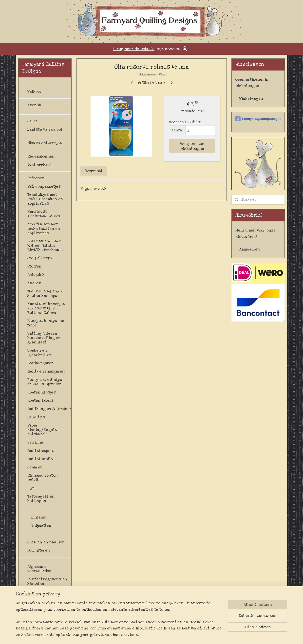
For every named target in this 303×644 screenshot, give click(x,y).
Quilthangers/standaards (49, 409)
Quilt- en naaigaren (46, 371)
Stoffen (34, 266)
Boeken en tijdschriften (40, 353)
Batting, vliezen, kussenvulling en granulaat (44, 338)
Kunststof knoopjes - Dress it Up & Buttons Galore (46, 308)
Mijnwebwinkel (208, 635)
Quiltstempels (41, 451)
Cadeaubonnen (41, 156)
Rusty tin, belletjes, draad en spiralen (46, 382)
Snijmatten (41, 525)
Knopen (34, 283)
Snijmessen (42, 534)
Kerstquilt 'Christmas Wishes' (45, 214)
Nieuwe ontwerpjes (45, 143)
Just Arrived (39, 165)
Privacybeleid (40, 613)
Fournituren (39, 550)
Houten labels (40, 400)
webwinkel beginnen (170, 635)
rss (154, 635)
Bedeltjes (36, 417)
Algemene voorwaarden (39, 569)
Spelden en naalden (46, 542)
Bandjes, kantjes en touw (46, 323)
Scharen (35, 467)
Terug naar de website (134, 49)
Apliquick (36, 275)
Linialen (39, 517)
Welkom (34, 91)
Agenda (34, 105)
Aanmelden (250, 249)
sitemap (144, 635)
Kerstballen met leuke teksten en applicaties (44, 228)
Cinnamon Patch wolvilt (42, 478)
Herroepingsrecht (44, 592)
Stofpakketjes (40, 258)
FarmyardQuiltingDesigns (258, 119)
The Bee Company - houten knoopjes (45, 293)
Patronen (36, 178)
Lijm (31, 488)
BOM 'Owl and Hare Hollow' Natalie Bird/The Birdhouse (45, 245)
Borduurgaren (41, 363)
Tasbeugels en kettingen (41, 499)
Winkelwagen (251, 98)
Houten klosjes (42, 392)
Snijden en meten (44, 509)
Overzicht (94, 171)
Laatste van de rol (45, 129)
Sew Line (35, 442)
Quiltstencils (40, 459)
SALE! (32, 121)
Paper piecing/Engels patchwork (42, 430)
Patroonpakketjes (44, 186)
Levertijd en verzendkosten (42, 602)
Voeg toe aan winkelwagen (192, 146)
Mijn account (172, 49)
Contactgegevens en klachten (47, 581)
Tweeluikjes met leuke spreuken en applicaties (45, 199)
